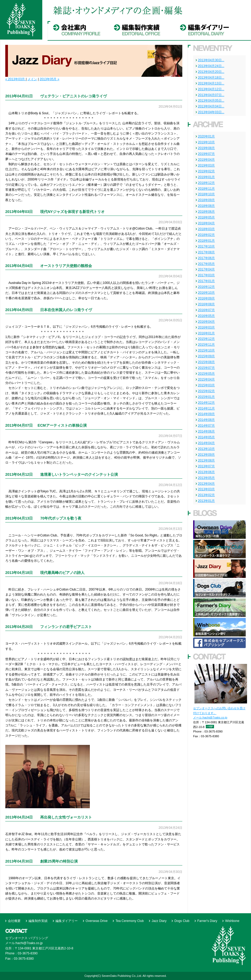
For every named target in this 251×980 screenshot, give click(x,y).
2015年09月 (206, 356)
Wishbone (232, 921)
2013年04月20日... (211, 72)
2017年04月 (206, 269)
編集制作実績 (38, 921)
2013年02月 (206, 495)
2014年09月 (206, 414)
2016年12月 (206, 287)
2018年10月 (206, 194)
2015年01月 (206, 397)
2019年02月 (206, 171)
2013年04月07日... (211, 95)
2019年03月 (206, 165)
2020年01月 (206, 136)
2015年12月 (206, 339)
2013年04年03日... (211, 112)
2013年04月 (206, 484)
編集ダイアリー (67, 921)
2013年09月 (206, 455)
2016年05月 (206, 316)
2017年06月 (206, 258)
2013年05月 (206, 478)
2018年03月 (206, 229)
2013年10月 (206, 449)
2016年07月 (206, 310)
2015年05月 (206, 374)
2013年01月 (206, 501)
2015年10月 (206, 350)
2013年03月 (206, 489)
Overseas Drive (97, 921)
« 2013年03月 (16, 79)
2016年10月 (206, 293)
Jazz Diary (159, 921)
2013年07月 (206, 466)
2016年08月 (206, 304)
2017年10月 (206, 246)
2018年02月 (206, 235)
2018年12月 (206, 183)
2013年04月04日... (211, 106)
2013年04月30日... (211, 60)
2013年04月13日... (211, 83)
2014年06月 (206, 431)
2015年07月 (206, 368)
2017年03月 (206, 275)
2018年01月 (206, 241)
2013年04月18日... (211, 78)
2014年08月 (206, 420)
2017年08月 (206, 252)
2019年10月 (206, 142)
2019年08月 (206, 148)
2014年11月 (206, 408)
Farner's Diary (207, 921)
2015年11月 (206, 345)
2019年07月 (206, 154)
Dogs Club (182, 921)
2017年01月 (206, 281)
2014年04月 (206, 443)
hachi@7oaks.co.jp (215, 717)
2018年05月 (206, 217)
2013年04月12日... (211, 89)
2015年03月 (206, 385)
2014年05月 (206, 437)
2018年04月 (206, 223)
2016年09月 (206, 298)
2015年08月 (206, 362)
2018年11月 (206, 189)
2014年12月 (206, 403)
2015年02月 (206, 391)
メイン (32, 79)
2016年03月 (206, 327)
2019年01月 (206, 177)
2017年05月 (206, 264)
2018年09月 (206, 200)
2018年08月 (206, 206)
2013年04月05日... (211, 101)
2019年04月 (206, 160)
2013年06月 (206, 472)
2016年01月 (206, 333)
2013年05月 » (49, 79)
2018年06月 (206, 212)
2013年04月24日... (211, 66)
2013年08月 (206, 460)
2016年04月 (206, 322)
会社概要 (14, 921)
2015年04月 (206, 379)
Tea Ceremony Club (130, 921)
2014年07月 (206, 426)
